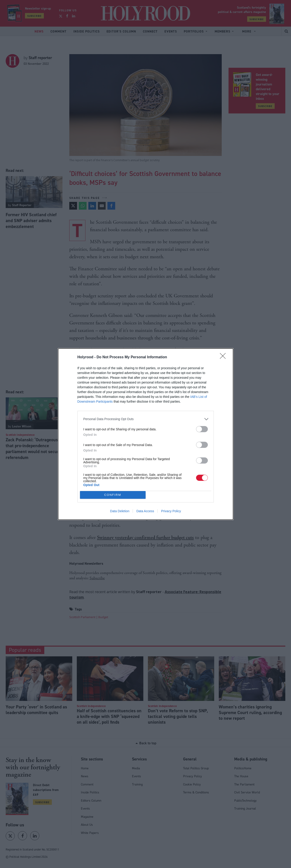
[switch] (202, 429)
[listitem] (146, 419)
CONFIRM (113, 495)
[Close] (224, 357)
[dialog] (146, 434)
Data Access (145, 511)
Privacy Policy (171, 511)
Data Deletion (120, 511)
